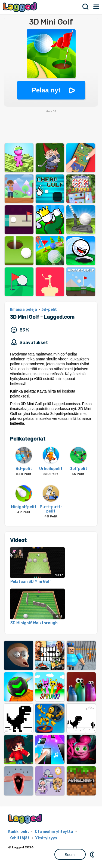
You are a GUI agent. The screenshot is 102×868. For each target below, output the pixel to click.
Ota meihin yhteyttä (54, 832)
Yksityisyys (46, 838)
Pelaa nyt (46, 90)
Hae (86, 7)
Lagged (20, 7)
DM (92, 854)
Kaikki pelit (19, 832)
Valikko (97, 7)
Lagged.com (26, 819)
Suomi (70, 855)
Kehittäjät (19, 838)
